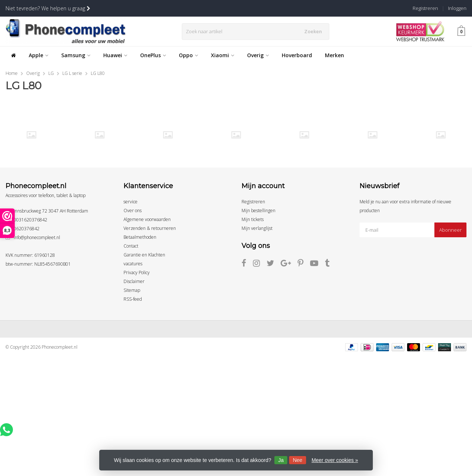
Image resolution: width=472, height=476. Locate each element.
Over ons (133, 211)
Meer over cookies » (335, 460)
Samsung (76, 55)
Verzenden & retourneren (150, 228)
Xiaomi (223, 55)
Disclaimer (134, 281)
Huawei (115, 55)
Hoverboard (297, 55)
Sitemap (132, 290)
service (131, 202)
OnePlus (153, 55)
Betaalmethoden (140, 237)
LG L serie (72, 73)
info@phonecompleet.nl (37, 237)
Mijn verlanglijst (257, 228)
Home (12, 73)
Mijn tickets (253, 219)
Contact (131, 246)
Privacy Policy (137, 273)
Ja (281, 460)
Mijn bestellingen (258, 211)
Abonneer (450, 230)
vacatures (133, 264)
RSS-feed (133, 299)
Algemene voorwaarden (147, 219)
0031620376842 (30, 220)
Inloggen (457, 8)
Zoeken (315, 31)
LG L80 (98, 73)
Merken (334, 55)
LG (51, 73)
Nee (298, 460)
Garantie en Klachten (144, 255)
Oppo (188, 55)
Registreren (425, 8)
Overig (258, 55)
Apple (39, 55)
